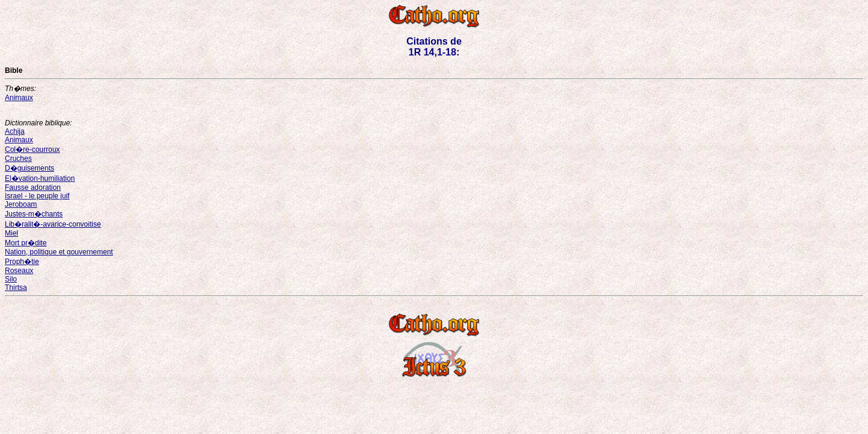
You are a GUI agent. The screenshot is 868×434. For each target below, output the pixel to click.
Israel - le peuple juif (37, 196)
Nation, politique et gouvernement (59, 252)
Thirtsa (16, 288)
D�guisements (30, 168)
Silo (11, 279)
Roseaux (19, 271)
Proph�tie (22, 262)
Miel (11, 233)
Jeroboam (21, 204)
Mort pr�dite (26, 243)
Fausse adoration (33, 187)
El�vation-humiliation (40, 178)
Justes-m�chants (34, 214)
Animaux (19, 98)
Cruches (18, 159)
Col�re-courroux (32, 149)
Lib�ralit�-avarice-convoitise (53, 224)
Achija (15, 131)
